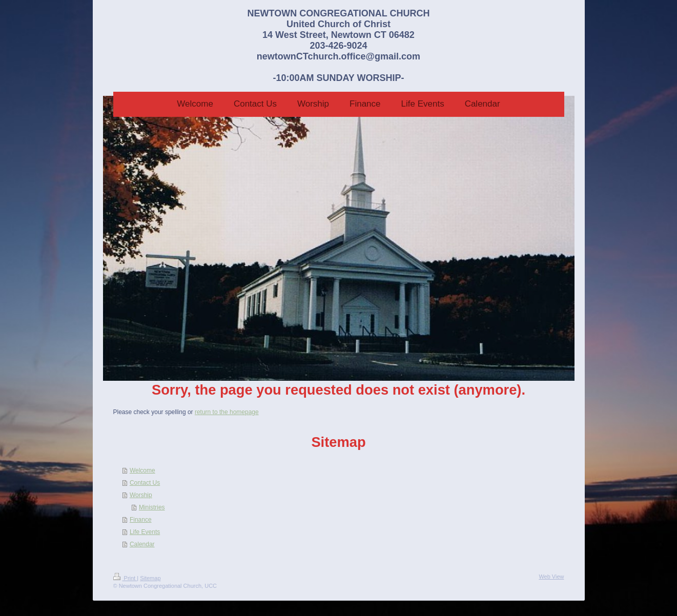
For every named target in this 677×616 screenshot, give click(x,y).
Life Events (145, 532)
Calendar (142, 544)
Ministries (152, 507)
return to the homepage (227, 412)
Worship (141, 495)
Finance (141, 520)
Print (125, 578)
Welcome (142, 470)
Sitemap (150, 578)
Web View (551, 577)
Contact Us (145, 483)
